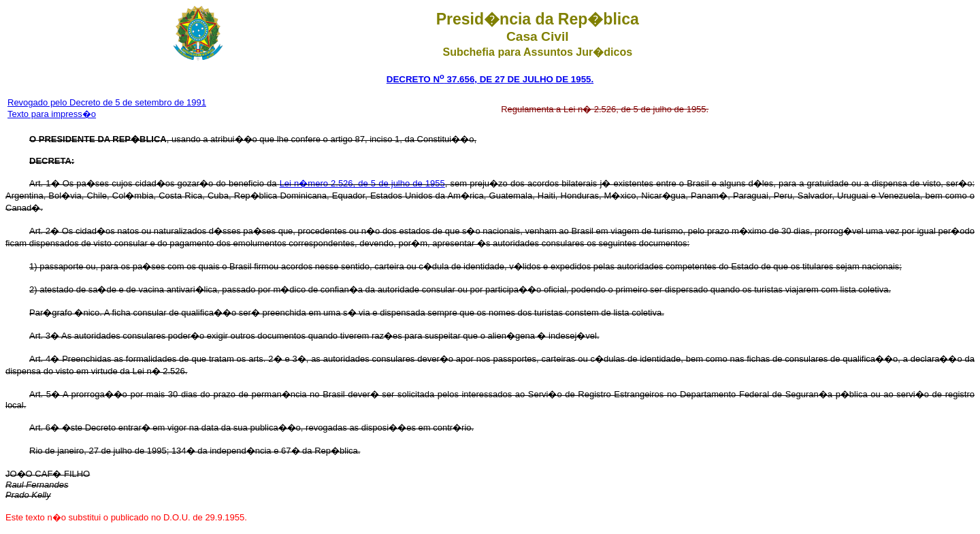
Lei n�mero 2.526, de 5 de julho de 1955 (362, 183)
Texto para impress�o (52, 114)
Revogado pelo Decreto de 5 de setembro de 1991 (107, 102)
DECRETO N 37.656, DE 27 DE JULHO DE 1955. (490, 79)
